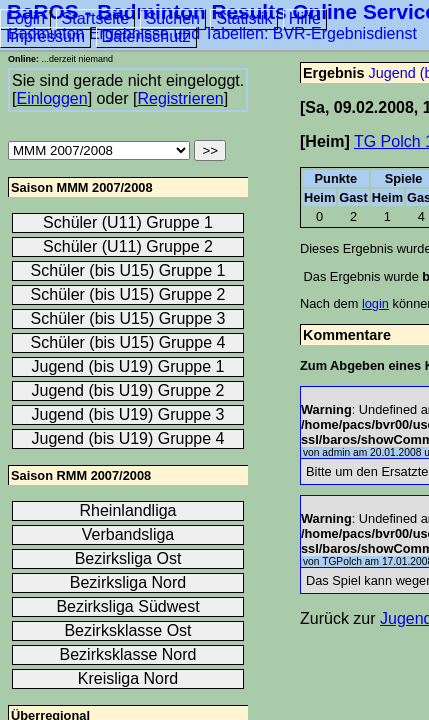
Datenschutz (146, 36)
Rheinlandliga (128, 510)
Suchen (173, 18)
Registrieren (180, 98)
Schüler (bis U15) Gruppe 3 (128, 318)
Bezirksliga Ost (128, 558)
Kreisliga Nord (128, 678)
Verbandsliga (128, 534)
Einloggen (51, 98)
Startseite (96, 18)
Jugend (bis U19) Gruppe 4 (128, 438)
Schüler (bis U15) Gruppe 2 (128, 294)
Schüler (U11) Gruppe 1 (128, 222)
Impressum (45, 36)
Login (25, 18)
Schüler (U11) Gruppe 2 (128, 246)
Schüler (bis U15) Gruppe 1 (128, 270)
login (375, 303)
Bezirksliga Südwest (127, 606)
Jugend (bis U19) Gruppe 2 (128, 390)
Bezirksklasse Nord (128, 654)
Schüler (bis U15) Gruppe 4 (128, 342)
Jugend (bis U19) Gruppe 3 (128, 414)
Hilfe (305, 18)
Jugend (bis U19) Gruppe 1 (128, 366)
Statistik (244, 18)
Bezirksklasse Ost (127, 630)
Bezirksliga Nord (128, 582)
